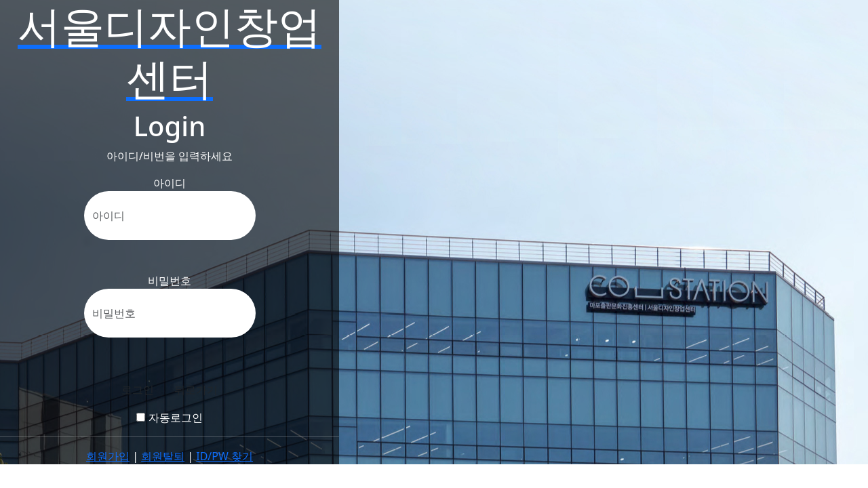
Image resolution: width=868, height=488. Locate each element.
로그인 (138, 390)
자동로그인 (169, 418)
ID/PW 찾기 (224, 456)
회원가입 (108, 456)
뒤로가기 (196, 390)
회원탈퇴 (163, 456)
